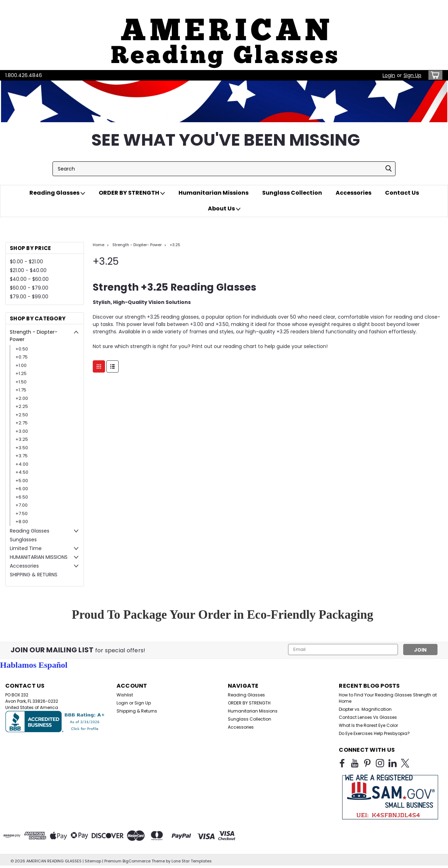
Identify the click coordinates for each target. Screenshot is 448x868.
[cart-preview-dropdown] (434, 75)
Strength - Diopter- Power (34, 336)
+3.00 (22, 431)
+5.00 (22, 481)
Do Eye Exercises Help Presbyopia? (374, 733)
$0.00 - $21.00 (26, 262)
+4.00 (22, 464)
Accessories (353, 193)
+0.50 (22, 349)
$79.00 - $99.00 (29, 297)
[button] (224, 35)
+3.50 (22, 448)
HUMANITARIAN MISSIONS (39, 557)
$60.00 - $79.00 (29, 288)
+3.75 (22, 456)
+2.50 (22, 415)
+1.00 (21, 365)
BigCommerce (136, 861)
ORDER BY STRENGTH (132, 193)
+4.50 (22, 472)
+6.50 (22, 497)
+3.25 (22, 439)
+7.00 (22, 505)
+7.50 (22, 513)
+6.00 (22, 489)
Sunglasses (23, 540)
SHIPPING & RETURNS (34, 575)
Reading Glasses (57, 193)
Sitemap (93, 861)
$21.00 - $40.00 (28, 270)
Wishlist (125, 695)
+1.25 (21, 373)
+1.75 (21, 390)
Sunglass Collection (292, 193)
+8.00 (22, 522)
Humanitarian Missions (213, 193)
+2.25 (22, 406)
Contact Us (402, 193)
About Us (224, 209)
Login (389, 75)
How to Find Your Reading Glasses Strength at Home (388, 698)
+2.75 (22, 423)
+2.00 (22, 398)
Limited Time (26, 548)
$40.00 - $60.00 (29, 279)
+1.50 (21, 382)
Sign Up (412, 75)
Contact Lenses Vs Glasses (368, 717)
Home (99, 245)
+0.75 (22, 357)
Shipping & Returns (137, 711)
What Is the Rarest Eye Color (368, 725)
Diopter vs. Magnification (365, 709)
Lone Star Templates (192, 861)
